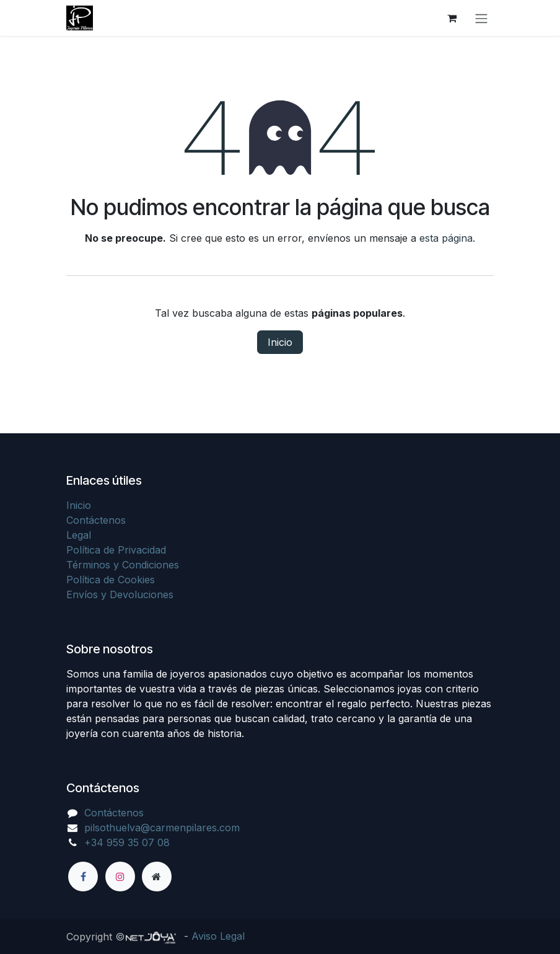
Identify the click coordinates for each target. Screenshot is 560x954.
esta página (446, 238)
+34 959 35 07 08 (127, 842)
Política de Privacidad (116, 550)
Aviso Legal (218, 936)
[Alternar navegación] (481, 18)
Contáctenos (96, 520)
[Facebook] (83, 877)
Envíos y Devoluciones (120, 594)
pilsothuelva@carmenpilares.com (162, 828)
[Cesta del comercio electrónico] (452, 18)
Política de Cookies (111, 580)
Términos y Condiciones (123, 565)
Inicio (280, 342)
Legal (79, 535)
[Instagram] (120, 877)
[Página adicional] (157, 877)
